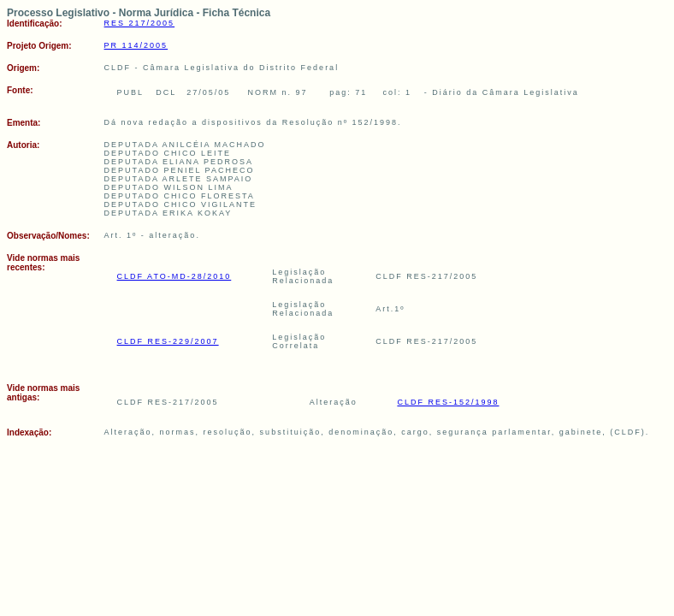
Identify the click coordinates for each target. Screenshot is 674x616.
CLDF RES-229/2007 (168, 341)
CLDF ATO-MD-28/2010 (174, 276)
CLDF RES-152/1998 (448, 402)
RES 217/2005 (140, 23)
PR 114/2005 (136, 45)
